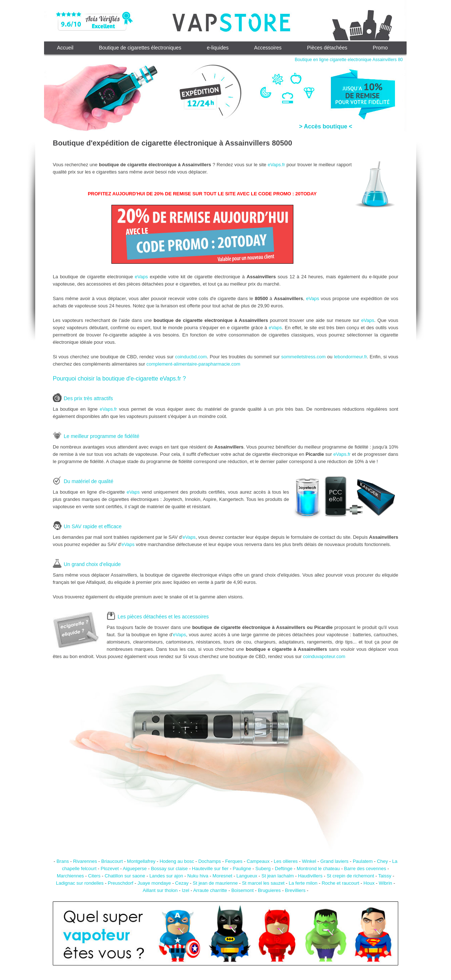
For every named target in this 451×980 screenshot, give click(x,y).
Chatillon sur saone (125, 876)
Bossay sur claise (169, 869)
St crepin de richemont (351, 876)
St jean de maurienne (215, 883)
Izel (186, 890)
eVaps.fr (276, 165)
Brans (63, 861)
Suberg (263, 869)
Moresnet (222, 876)
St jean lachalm (278, 876)
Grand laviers (334, 861)
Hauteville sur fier (210, 869)
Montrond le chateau (318, 869)
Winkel (309, 861)
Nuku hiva (198, 876)
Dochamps (210, 861)
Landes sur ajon (166, 876)
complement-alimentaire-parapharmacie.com (193, 364)
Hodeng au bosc (177, 861)
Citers (94, 876)
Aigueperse (135, 869)
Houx (369, 883)
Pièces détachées (327, 48)
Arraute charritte (210, 890)
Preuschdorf (120, 883)
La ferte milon (303, 883)
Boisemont (242, 890)
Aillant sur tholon (160, 890)
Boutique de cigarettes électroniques (140, 48)
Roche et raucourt (341, 883)
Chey (382, 861)
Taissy (385, 876)
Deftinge (284, 869)
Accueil (65, 48)
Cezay (182, 883)
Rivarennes (85, 861)
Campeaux (258, 861)
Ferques (234, 861)
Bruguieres (269, 890)
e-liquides (218, 48)
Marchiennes (70, 876)
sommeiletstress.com (304, 357)
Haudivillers (310, 876)
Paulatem (363, 861)
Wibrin (385, 883)
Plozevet (110, 869)
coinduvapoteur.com (324, 656)
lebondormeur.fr (350, 357)
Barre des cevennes (365, 869)
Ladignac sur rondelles (80, 883)
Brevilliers (295, 890)
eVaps (141, 277)
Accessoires (268, 48)
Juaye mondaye (154, 883)
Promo (380, 48)
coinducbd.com (191, 357)
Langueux (247, 876)
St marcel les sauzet (263, 883)
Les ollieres (286, 861)
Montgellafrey (141, 861)
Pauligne (242, 869)
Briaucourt (112, 861)
